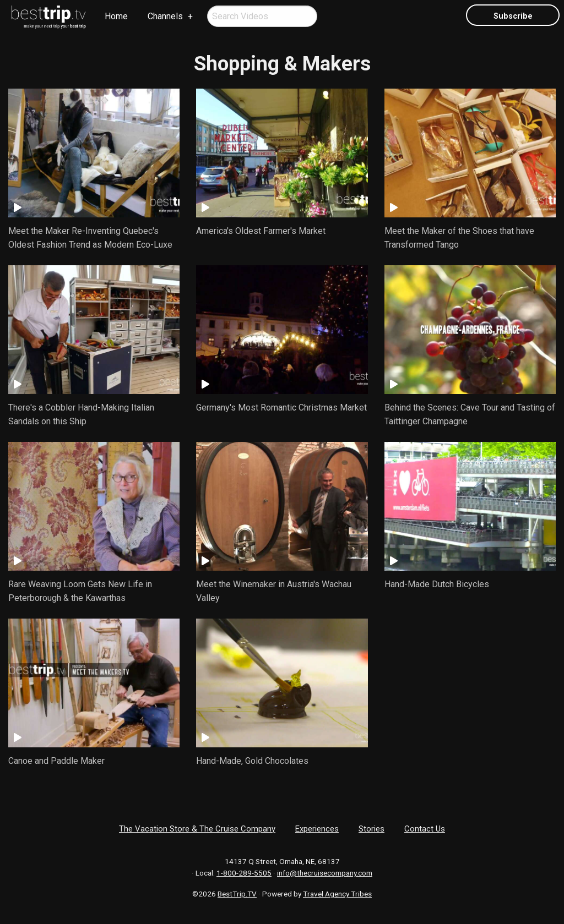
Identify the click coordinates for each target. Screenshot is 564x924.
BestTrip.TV (237, 894)
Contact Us (425, 829)
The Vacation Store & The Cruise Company (197, 829)
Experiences (317, 829)
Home (116, 16)
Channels (165, 16)
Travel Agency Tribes (337, 894)
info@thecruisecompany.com (325, 873)
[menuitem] (49, 17)
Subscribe (513, 16)
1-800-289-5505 (244, 873)
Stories (372, 829)
